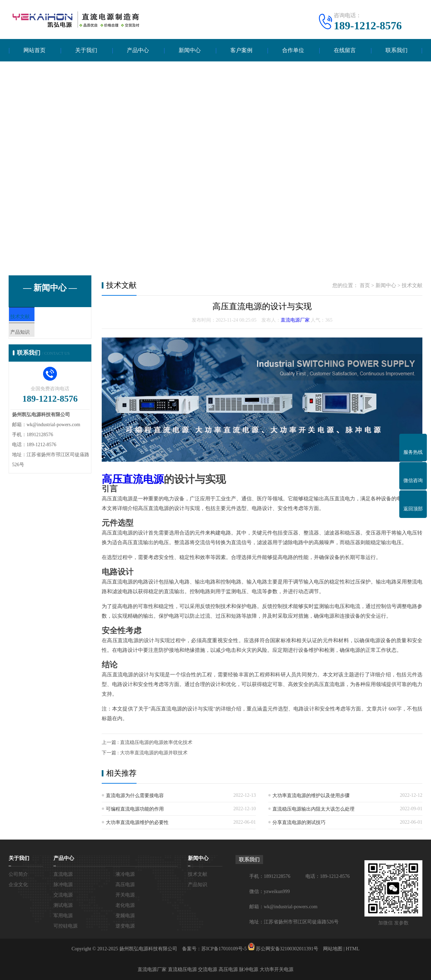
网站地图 (333, 949)
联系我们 (397, 50)
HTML (353, 949)
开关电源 (125, 895)
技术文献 (35, 317)
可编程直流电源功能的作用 (135, 809)
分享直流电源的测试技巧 (299, 822)
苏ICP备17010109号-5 (224, 949)
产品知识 (35, 338)
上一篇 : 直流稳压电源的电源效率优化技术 (147, 742)
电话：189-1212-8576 (328, 876)
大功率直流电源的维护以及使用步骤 (311, 796)
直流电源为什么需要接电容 (135, 796)
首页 (365, 285)
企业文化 (18, 885)
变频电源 (125, 916)
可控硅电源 (66, 926)
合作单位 (293, 50)
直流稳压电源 (182, 969)
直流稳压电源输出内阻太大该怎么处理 (313, 809)
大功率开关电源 (277, 969)
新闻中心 (190, 50)
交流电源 (63, 895)
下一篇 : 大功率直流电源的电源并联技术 (145, 753)
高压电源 (125, 885)
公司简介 (18, 874)
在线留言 (345, 50)
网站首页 (34, 50)
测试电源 (63, 905)
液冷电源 (125, 874)
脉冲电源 (63, 885)
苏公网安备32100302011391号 (287, 949)
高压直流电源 (133, 479)
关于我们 (86, 50)
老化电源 (125, 905)
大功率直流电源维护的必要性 (137, 822)
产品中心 (138, 50)
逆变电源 (125, 926)
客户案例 (241, 50)
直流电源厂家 (295, 320)
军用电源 (63, 916)
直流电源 (63, 874)
